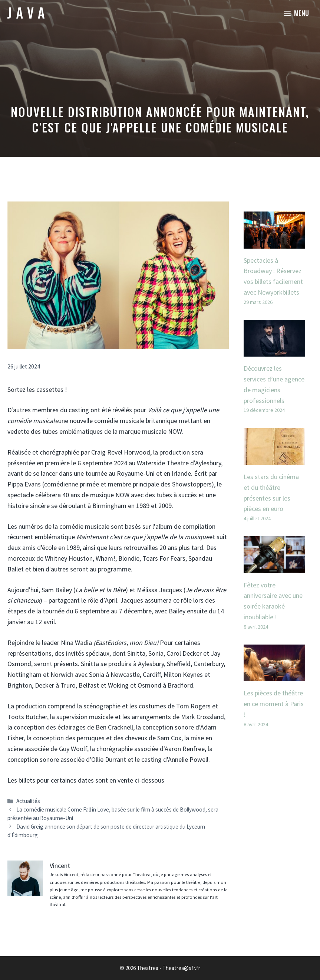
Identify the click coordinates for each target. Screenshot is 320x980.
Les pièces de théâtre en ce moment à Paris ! (274, 704)
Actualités (28, 801)
